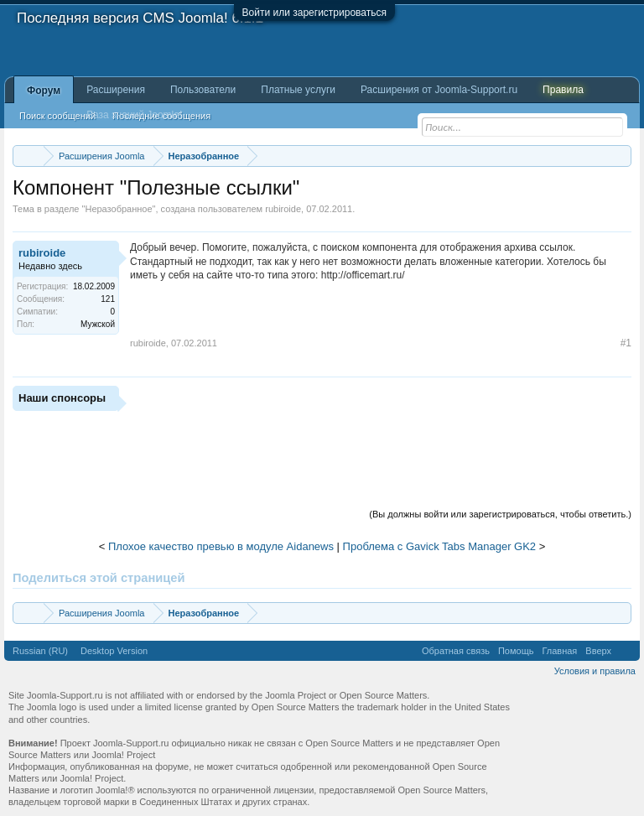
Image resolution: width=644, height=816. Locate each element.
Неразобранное (118, 209)
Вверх (598, 651)
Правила (563, 90)
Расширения (116, 90)
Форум (44, 91)
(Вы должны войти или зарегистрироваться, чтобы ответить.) (500, 514)
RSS (626, 651)
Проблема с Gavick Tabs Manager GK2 (439, 546)
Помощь (516, 651)
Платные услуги (298, 90)
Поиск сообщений (57, 116)
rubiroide (283, 209)
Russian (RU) (40, 651)
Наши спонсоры (62, 398)
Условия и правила (595, 671)
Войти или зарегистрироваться (314, 13)
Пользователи (203, 90)
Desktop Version (114, 651)
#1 (626, 343)
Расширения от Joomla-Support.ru (439, 90)
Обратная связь (456, 651)
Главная (559, 651)
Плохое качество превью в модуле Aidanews (221, 546)
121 (108, 299)
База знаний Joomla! (134, 115)
